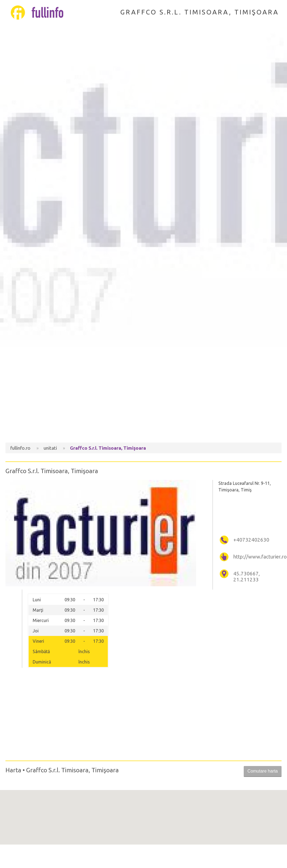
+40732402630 (251, 540)
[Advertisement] (143, 396)
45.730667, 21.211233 (247, 577)
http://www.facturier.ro (257, 557)
